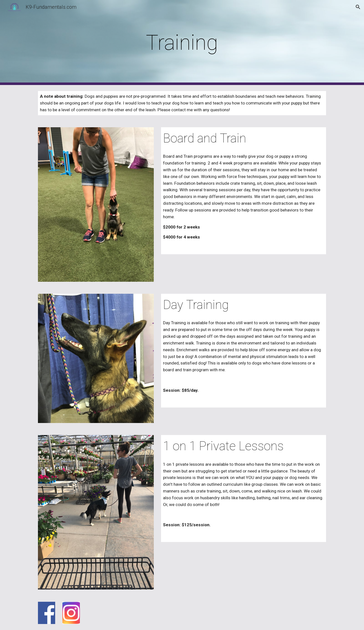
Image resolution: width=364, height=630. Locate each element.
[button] (358, 7)
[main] (182, 43)
